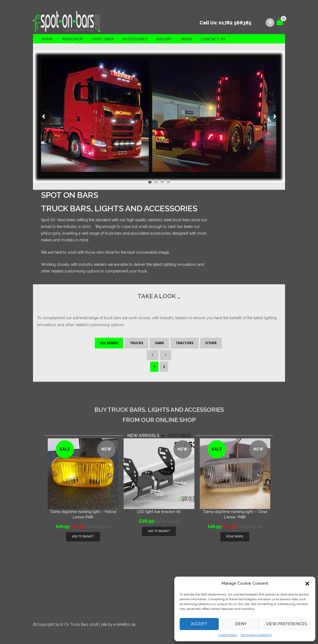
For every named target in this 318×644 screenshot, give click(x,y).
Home (47, 39)
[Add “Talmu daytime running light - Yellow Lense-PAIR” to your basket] (83, 537)
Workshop (73, 39)
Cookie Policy (228, 635)
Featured (179, 436)
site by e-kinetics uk (118, 624)
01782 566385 (235, 23)
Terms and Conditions (256, 635)
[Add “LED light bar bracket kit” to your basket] (159, 531)
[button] (307, 584)
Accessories (135, 39)
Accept (199, 624)
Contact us (213, 39)
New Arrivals (143, 436)
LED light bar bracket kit (159, 512)
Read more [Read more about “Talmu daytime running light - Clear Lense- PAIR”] (235, 536)
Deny (241, 624)
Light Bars (103, 39)
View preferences (286, 624)
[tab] (143, 436)
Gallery (164, 39)
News (186, 39)
